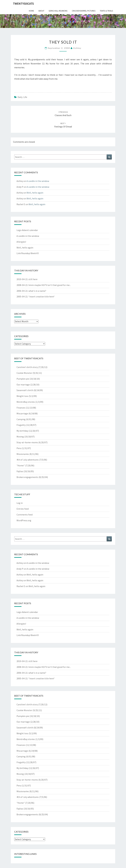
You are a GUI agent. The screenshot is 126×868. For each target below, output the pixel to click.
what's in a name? (37, 291)
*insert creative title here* (42, 297)
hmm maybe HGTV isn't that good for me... (50, 285)
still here (33, 279)
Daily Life (22, 97)
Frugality (21, 425)
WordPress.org (24, 520)
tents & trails (106, 11)
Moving (20, 437)
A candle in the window (38, 181)
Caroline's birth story (27, 367)
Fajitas (20, 471)
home (31, 11)
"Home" (21, 465)
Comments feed (25, 515)
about (41, 11)
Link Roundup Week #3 (28, 253)
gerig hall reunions (58, 11)
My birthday (22, 431)
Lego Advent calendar (27, 230)
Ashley (77, 48)
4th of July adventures (28, 460)
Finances (21, 408)
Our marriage (23, 385)
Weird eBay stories (26, 402)
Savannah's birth (25, 390)
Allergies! (21, 242)
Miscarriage (22, 413)
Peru (19, 448)
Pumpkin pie (23, 379)
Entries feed (23, 509)
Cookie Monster (24, 373)
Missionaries (23, 454)
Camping (21, 419)
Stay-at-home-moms (27, 442)
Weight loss (22, 396)
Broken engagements (27, 477)
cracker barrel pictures (84, 11)
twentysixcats (23, 4)
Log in (20, 503)
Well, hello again (35, 193)
